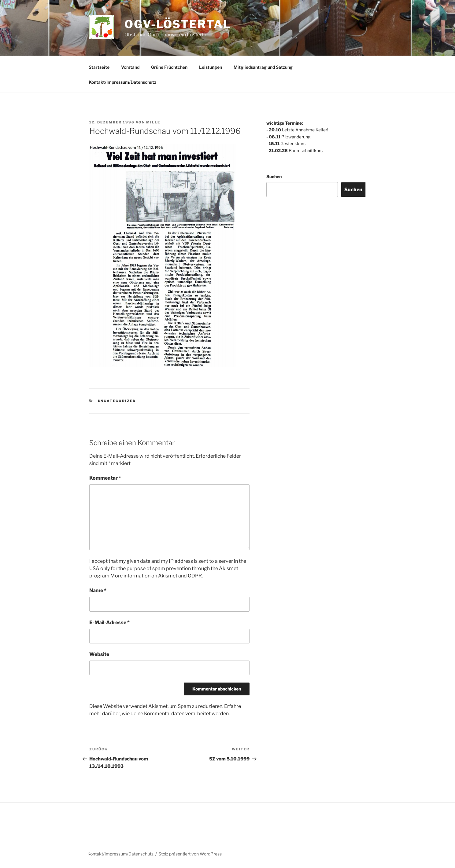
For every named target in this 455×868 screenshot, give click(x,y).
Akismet (229, 568)
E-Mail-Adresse (109, 623)
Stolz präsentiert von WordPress (190, 854)
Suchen (274, 176)
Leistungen (211, 67)
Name (98, 590)
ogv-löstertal (178, 24)
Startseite (99, 67)
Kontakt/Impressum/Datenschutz (122, 82)
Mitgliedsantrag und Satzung (263, 67)
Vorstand (130, 67)
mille (153, 122)
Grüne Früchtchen (169, 67)
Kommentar (105, 478)
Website (99, 654)
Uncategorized (117, 401)
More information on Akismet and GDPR (156, 576)
